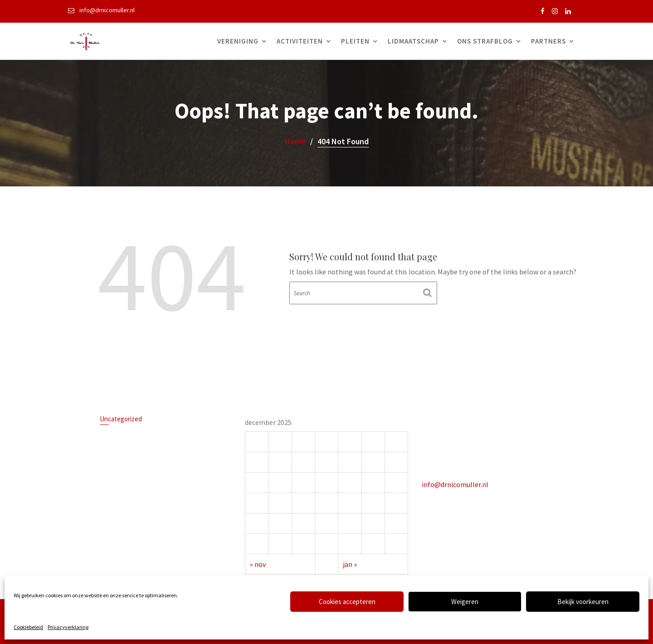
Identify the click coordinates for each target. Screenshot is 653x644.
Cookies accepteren (347, 602)
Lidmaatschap (413, 41)
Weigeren (465, 602)
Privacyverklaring (68, 627)
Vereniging (238, 41)
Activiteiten (300, 41)
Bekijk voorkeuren (583, 602)
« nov (259, 563)
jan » (350, 563)
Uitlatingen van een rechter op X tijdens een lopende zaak (154, 437)
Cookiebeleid (28, 627)
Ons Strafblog (485, 41)
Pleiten (355, 41)
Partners (548, 41)
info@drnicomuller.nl (456, 484)
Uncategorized (122, 420)
